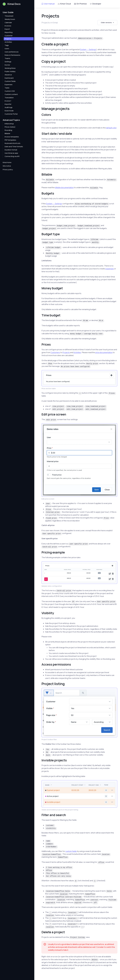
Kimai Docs (12, 4)
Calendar (8, 22)
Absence (8, 75)
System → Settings (88, 49)
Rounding (8, 130)
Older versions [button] (106, 22)
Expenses (9, 85)
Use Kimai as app (11, 153)
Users (7, 49)
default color (111, 128)
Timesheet (9, 16)
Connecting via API (12, 156)
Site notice (7, 166)
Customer (9, 36)
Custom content (11, 94)
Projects (8, 39)
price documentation (104, 352)
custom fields (71, 851)
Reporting (9, 32)
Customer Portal (11, 114)
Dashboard (9, 78)
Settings (8, 62)
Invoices (8, 26)
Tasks (7, 88)
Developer (96, 4)
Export (7, 29)
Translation (9, 98)
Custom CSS (10, 91)
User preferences (12, 52)
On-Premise (80, 4)
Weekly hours (10, 19)
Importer (8, 104)
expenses (110, 269)
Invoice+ (8, 101)
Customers (55, 352)
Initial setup (9, 124)
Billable (7, 133)
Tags (7, 45)
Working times (10, 68)
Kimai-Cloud (64, 4)
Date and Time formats (14, 147)
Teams (7, 58)
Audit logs (9, 107)
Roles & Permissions (12, 55)
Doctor (7, 65)
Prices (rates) (10, 127)
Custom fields (10, 81)
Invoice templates (12, 137)
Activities (8, 42)
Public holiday (10, 71)
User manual (48, 4)
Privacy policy (8, 170)
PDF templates (10, 140)
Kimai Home (7, 162)
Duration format (11, 150)
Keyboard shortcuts (12, 143)
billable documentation (64, 187)
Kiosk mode (9, 111)
